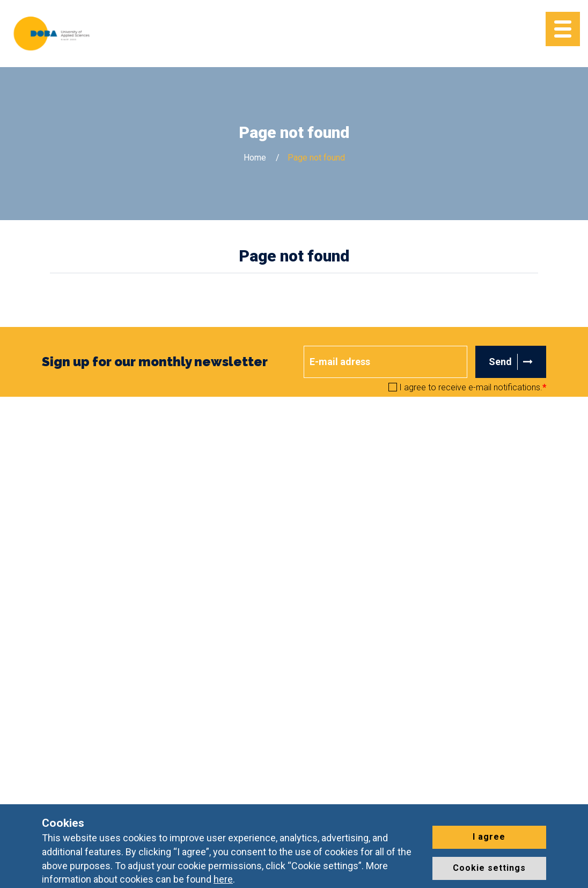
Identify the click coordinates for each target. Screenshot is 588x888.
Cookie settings (489, 868)
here (223, 879)
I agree (489, 837)
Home (255, 158)
